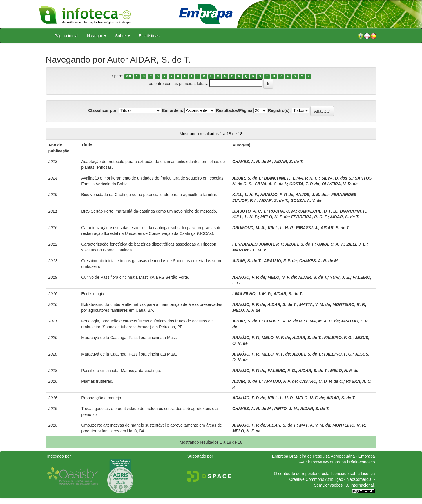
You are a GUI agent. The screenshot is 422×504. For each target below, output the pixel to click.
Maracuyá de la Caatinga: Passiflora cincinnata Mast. (129, 338)
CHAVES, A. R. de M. (252, 162)
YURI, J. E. (340, 277)
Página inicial (67, 36)
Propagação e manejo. (102, 398)
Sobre (123, 36)
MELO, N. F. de (275, 217)
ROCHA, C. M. (282, 211)
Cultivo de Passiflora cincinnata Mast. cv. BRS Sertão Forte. (135, 277)
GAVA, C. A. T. (330, 244)
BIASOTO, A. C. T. (249, 211)
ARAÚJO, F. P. (246, 338)
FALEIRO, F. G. (338, 338)
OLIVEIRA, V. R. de (340, 184)
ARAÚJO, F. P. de (277, 195)
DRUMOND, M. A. (249, 228)
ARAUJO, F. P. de (280, 261)
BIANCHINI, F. (277, 178)
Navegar (97, 36)
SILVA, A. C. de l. (271, 184)
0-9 (129, 76)
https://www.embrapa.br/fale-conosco (341, 462)
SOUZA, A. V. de (306, 200)
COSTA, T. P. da (304, 184)
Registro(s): (279, 110)
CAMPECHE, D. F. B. (318, 211)
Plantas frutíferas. (97, 381)
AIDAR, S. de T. (289, 162)
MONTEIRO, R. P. (349, 304)
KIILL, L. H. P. (245, 195)
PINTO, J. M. (286, 409)
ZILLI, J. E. (357, 244)
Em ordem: (173, 110)
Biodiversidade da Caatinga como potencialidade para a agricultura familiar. (149, 195)
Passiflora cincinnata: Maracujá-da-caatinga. (121, 371)
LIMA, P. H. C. (306, 178)
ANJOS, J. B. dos (312, 195)
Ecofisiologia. (93, 294)
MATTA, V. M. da (315, 304)
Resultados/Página (234, 110)
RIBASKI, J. (307, 228)
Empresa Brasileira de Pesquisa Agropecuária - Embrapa (324, 456)
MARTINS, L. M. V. (250, 250)
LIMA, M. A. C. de (322, 321)
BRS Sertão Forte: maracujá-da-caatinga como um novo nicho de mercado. (149, 211)
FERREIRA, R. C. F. (309, 217)
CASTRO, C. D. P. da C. (321, 381)
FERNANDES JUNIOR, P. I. (258, 244)
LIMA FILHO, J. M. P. (252, 294)
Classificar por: (103, 110)
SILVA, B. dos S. (337, 178)
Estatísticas (149, 36)
